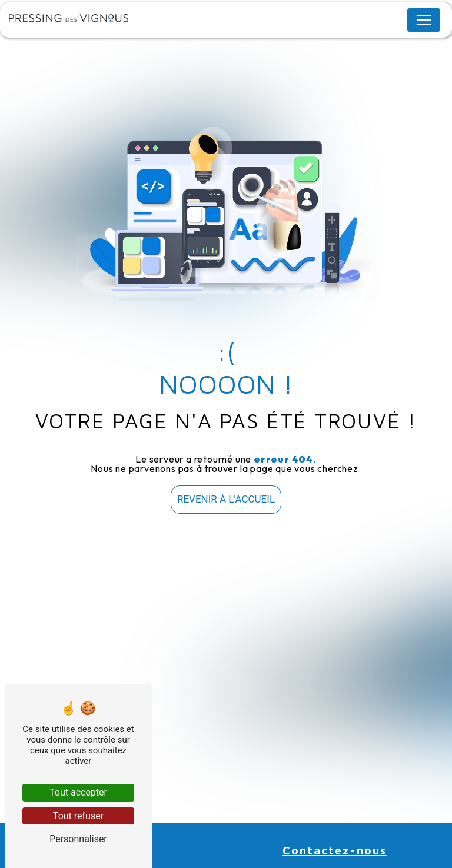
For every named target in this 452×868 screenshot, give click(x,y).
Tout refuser (78, 816)
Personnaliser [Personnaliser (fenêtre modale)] (78, 839)
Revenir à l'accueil (226, 499)
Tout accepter (78, 792)
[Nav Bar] (424, 20)
